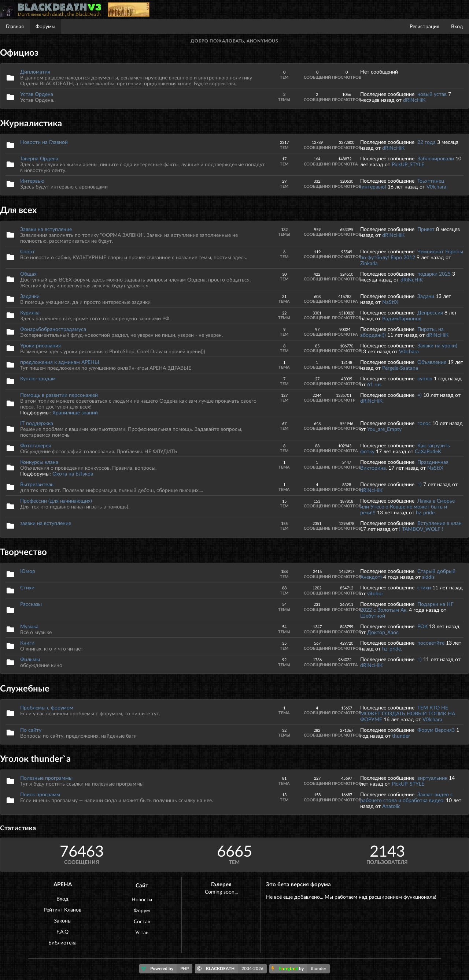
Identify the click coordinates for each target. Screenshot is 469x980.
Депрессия (430, 312)
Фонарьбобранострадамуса (53, 329)
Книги (27, 643)
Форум (142, 910)
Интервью (32, 181)
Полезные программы (46, 778)
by (301, 969)
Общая (28, 274)
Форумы (45, 26)
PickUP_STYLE (408, 164)
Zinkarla (369, 263)
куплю (425, 378)
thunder (401, 736)
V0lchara (436, 187)
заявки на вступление (46, 523)
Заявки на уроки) (437, 345)
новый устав (432, 94)
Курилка (30, 312)
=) (420, 395)
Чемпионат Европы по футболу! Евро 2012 (412, 254)
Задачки (30, 296)
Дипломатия (35, 72)
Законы (63, 921)
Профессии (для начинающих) (56, 501)
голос (424, 423)
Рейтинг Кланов (62, 910)
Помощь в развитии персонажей (59, 395)
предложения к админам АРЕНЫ (60, 362)
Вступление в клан (440, 523)
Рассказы (31, 604)
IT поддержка (37, 423)
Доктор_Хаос (383, 632)
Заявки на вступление (46, 229)
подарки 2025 (434, 274)
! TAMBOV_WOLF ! (421, 529)
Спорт (27, 251)
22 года (426, 142)
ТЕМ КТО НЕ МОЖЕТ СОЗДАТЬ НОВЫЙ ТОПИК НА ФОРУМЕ (408, 713)
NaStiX (390, 302)
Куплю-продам (38, 378)
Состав (142, 921)
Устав (142, 932)
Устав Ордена (37, 94)
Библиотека (62, 942)
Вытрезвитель (37, 484)
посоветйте (431, 643)
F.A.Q (62, 931)
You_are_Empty (384, 429)
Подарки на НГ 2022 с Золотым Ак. (407, 607)
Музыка (29, 626)
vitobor (375, 593)
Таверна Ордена (39, 158)
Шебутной (373, 616)
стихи (424, 587)
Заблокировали (436, 158)
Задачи (426, 296)
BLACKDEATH (232, 969)
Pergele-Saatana (400, 368)
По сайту (31, 730)
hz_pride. (426, 512)
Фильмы (30, 659)
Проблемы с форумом (47, 707)
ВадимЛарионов (402, 318)
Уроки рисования (40, 345)
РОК (422, 626)
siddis (428, 577)
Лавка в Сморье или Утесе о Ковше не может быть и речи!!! (407, 506)
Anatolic (391, 806)
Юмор (28, 571)
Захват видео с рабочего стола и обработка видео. (407, 797)
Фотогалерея (36, 445)
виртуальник (432, 778)
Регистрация (424, 26)
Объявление (432, 362)
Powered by (167, 969)
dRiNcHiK (414, 100)
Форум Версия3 (436, 730)
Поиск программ (40, 794)
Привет (426, 229)
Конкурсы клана (39, 462)
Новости (142, 899)
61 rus (374, 384)
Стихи (27, 587)
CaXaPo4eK (428, 451)
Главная (15, 26)
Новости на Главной (44, 142)
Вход (457, 26)
